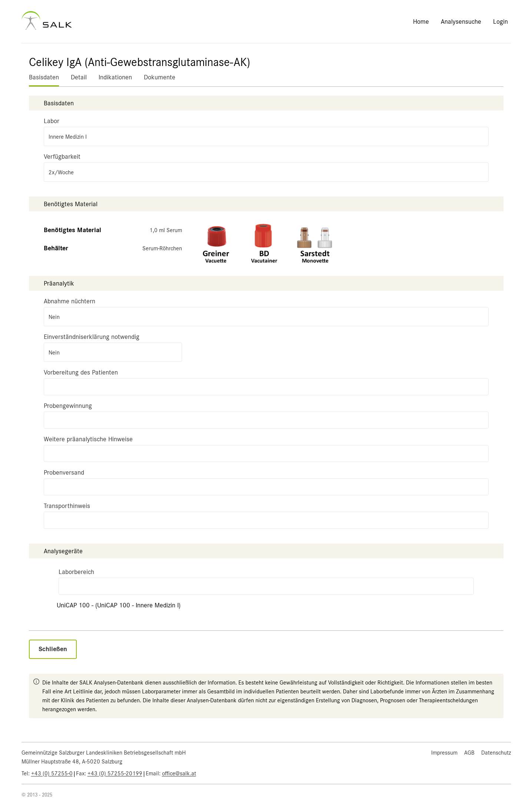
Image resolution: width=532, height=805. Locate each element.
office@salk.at (179, 773)
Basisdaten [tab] (44, 77)
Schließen (53, 649)
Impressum (444, 753)
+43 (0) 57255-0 (52, 773)
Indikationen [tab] (115, 77)
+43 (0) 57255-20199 (115, 773)
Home (421, 22)
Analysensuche (461, 22)
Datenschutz (496, 753)
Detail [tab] (79, 77)
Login (500, 22)
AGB (469, 753)
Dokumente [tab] (160, 77)
